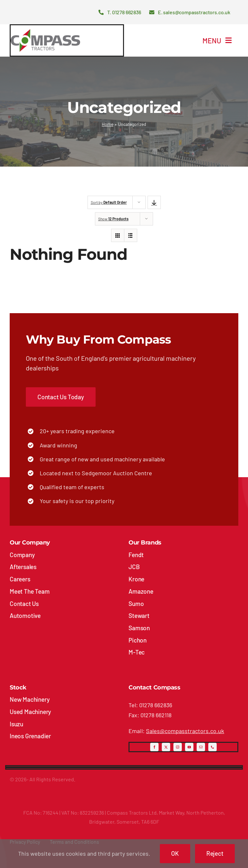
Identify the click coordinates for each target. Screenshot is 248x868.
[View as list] (131, 235)
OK (175, 853)
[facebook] (154, 747)
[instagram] (178, 747)
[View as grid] (118, 235)
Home (108, 124)
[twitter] (166, 747)
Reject (215, 853)
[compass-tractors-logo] (45, 32)
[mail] (201, 747)
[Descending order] (154, 202)
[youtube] (189, 747)
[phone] (212, 747)
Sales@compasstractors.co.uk (185, 731)
